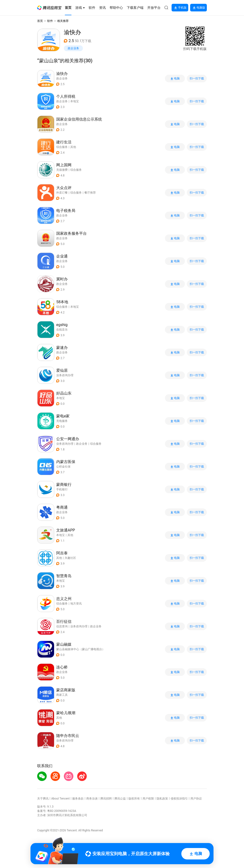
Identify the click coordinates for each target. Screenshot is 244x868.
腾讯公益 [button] (120, 799)
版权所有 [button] (134, 799)
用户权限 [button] (148, 799)
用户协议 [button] (196, 799)
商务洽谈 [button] (92, 799)
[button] (49, 8)
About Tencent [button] (60, 799)
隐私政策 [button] (162, 799)
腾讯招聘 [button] (106, 799)
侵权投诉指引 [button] (179, 799)
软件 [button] (50, 21)
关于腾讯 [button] (43, 799)
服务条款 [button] (78, 799)
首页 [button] (40, 21)
